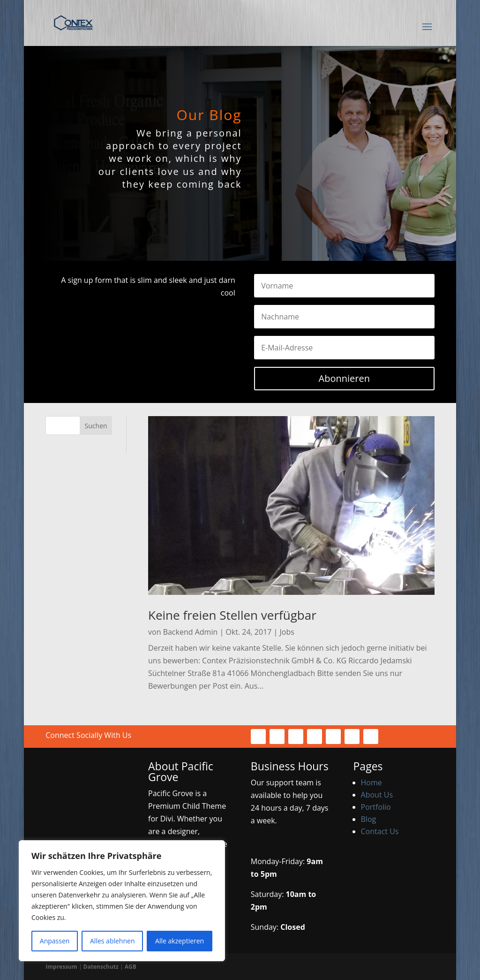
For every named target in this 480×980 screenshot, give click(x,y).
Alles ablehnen (112, 941)
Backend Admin (191, 632)
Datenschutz (101, 967)
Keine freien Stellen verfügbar (232, 615)
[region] (122, 901)
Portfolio (376, 807)
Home (371, 782)
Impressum (61, 967)
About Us (377, 795)
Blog (369, 819)
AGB (131, 967)
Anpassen (55, 941)
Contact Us (380, 831)
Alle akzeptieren (180, 941)
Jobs (287, 632)
